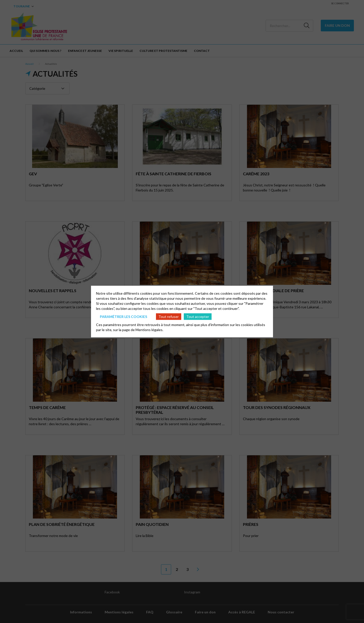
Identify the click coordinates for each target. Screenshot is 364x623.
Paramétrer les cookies (123, 316)
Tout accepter (198, 316)
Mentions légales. (149, 330)
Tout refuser (169, 316)
